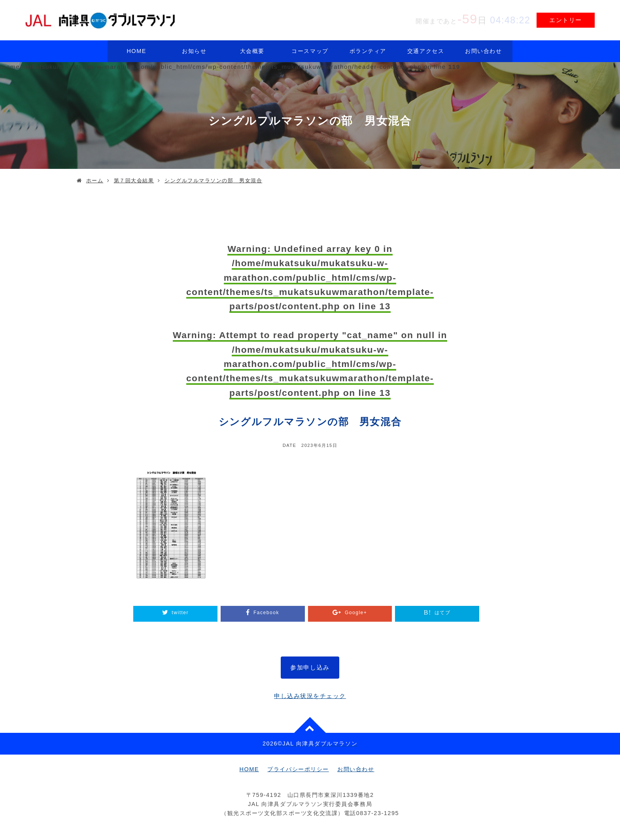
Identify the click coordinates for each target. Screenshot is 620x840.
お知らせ (194, 51)
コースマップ (310, 51)
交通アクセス (426, 51)
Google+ (356, 613)
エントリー (566, 20)
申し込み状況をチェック (310, 696)
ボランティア (368, 51)
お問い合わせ (483, 51)
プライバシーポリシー (298, 769)
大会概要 (252, 51)
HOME (136, 51)
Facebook (266, 613)
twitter (180, 613)
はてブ (443, 613)
